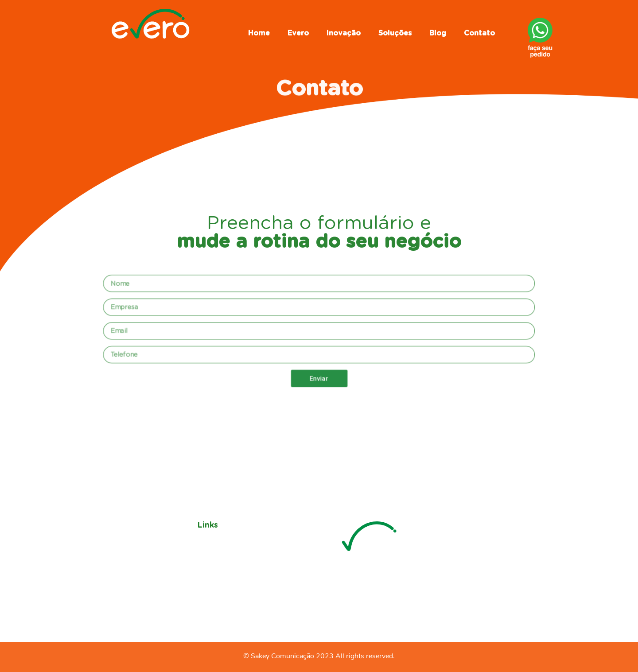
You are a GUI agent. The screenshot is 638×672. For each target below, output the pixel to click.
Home (259, 33)
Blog (438, 33)
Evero (298, 33)
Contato (479, 33)
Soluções (395, 33)
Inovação (344, 33)
